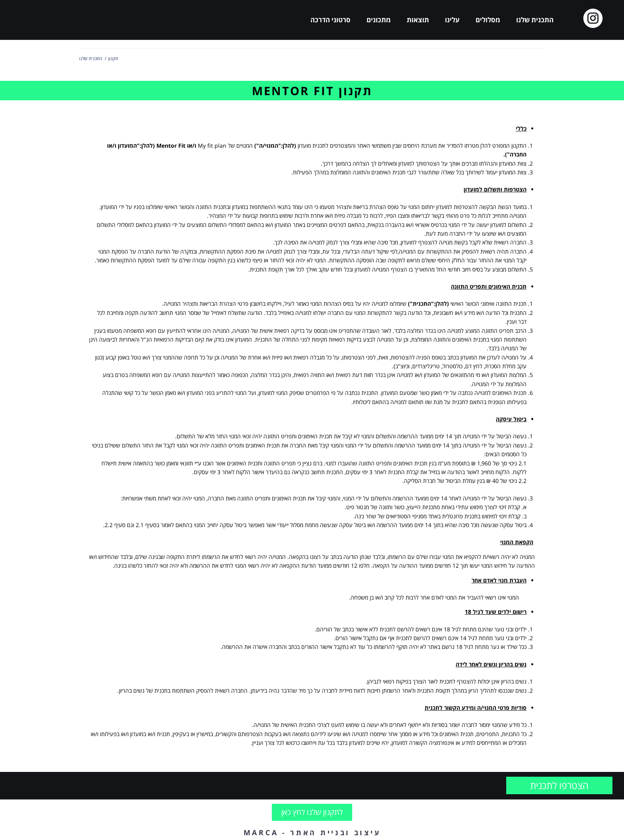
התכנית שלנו (535, 20)
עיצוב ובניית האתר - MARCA (312, 832)
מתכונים (379, 20)
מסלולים (488, 20)
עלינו (452, 20)
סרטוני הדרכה (331, 20)
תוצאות (418, 20)
